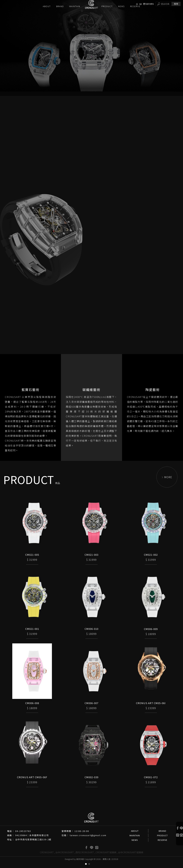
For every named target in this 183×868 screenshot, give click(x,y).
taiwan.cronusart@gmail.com (88, 842)
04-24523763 (23, 837)
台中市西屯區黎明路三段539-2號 (33, 846)
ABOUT (135, 837)
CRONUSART (47, 859)
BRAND (162, 837)
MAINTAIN (135, 842)
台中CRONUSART (65, 859)
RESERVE (162, 846)
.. (102, 865)
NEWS (135, 846)
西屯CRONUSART (85, 859)
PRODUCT (162, 842)
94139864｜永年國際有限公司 (32, 842)
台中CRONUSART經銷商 (131, 859)
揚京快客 (80, 865)
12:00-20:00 (82, 837)
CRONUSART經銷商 (106, 859)
